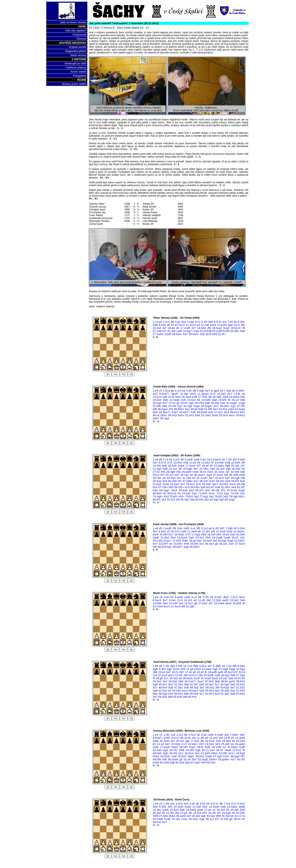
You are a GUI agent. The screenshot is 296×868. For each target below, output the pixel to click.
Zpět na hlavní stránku (73, 22)
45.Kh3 (240, 684)
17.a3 (208, 810)
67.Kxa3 (232, 490)
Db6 (165, 400)
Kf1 (223, 490)
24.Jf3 (212, 813)
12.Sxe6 (214, 807)
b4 (170, 691)
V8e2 (214, 753)
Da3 (233, 534)
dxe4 (193, 394)
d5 (178, 328)
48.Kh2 (234, 412)
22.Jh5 (171, 331)
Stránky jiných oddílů (74, 84)
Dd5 (223, 403)
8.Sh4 (241, 528)
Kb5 (171, 487)
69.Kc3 (172, 493)
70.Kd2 (186, 493)
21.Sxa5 (174, 400)
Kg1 (195, 493)
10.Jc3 (188, 600)
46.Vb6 (172, 481)
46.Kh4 (163, 688)
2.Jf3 (166, 666)
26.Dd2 (240, 813)
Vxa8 (167, 819)
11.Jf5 (200, 738)
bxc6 (156, 534)
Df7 (243, 756)
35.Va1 (185, 475)
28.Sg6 (171, 472)
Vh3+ (212, 493)
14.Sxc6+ (239, 531)
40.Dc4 (189, 753)
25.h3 (235, 538)
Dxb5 (215, 415)
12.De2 (221, 394)
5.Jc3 (204, 528)
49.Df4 (157, 759)
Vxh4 (174, 490)
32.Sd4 (157, 750)
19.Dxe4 (234, 397)
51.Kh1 (190, 415)
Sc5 (186, 804)
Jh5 (177, 813)
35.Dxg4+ (207, 406)
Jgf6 (155, 669)
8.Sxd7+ (158, 738)
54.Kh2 (240, 415)
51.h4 (187, 759)
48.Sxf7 (204, 481)
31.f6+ (222, 334)
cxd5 (187, 597)
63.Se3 (240, 694)
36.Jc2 (210, 819)
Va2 (196, 496)
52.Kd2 (175, 484)
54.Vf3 (241, 759)
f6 (244, 328)
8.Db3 (241, 666)
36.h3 (220, 750)
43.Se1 (209, 684)
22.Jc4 (173, 469)
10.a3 (174, 325)
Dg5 (165, 750)
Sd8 (165, 469)
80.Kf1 (157, 500)
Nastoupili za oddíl (75, 63)
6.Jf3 (216, 528)
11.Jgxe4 (203, 394)
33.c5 (156, 475)
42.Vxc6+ (202, 478)
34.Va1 (176, 819)
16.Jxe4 (186, 397)
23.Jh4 (197, 813)
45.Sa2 (157, 481)
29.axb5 (187, 472)
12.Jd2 (205, 325)
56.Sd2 (225, 691)
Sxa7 (200, 681)
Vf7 (199, 466)
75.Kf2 (173, 496)
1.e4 (155, 391)
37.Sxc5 (240, 544)
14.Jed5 (240, 738)
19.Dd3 (226, 741)
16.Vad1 (179, 534)
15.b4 (161, 672)
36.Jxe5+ (200, 475)
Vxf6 (227, 463)
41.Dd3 (205, 753)
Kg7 (180, 406)
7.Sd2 (228, 391)
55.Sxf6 (164, 763)
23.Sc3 (200, 538)
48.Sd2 (194, 688)
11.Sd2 (197, 807)
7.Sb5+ (234, 735)
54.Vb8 (206, 484)
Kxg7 (227, 328)
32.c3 (238, 816)
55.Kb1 (224, 484)
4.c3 (190, 666)
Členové (81, 39)
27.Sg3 (240, 675)
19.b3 (226, 534)
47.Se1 (178, 688)
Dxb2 (192, 747)
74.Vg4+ (158, 496)
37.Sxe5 (218, 475)
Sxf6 (208, 747)
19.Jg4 (235, 810)
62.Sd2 (225, 694)
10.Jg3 (184, 394)
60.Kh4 (194, 694)
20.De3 (240, 741)
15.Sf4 (157, 466)
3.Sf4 (179, 666)
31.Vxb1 (219, 472)
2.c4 (165, 459)
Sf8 (155, 409)
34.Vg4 (188, 406)
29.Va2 (174, 678)
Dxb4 (175, 747)
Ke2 (192, 490)
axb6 (200, 810)
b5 (199, 400)
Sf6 (226, 475)
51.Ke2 (157, 484)
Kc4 (198, 484)
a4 (164, 478)
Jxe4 (178, 397)
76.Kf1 (189, 496)
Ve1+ (232, 415)
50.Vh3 (172, 415)
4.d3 (189, 391)
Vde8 (165, 810)
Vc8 (221, 738)
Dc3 (227, 412)
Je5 (227, 735)
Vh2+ (182, 496)
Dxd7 (167, 738)
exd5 (225, 600)
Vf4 (178, 500)
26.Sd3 (236, 469)
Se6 (202, 334)
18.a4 (205, 466)
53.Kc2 (191, 484)
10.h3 (176, 669)
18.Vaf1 (217, 397)
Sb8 (217, 681)
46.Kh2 (200, 756)
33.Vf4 (172, 406)
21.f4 (242, 672)
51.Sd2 (240, 688)
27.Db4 (164, 816)
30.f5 (209, 334)
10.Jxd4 (178, 807)
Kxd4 (166, 484)
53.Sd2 (177, 691)
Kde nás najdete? (76, 31)
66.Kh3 (192, 697)
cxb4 (231, 409)
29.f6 (200, 747)
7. (234, 597)
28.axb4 (181, 816)
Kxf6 (242, 475)
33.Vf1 (173, 750)
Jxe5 (209, 475)
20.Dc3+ (236, 328)
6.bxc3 (217, 459)
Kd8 (201, 409)
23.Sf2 (179, 675)
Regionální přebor (76, 51)
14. (157, 397)
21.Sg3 (157, 469)
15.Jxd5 (164, 741)
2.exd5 (167, 528)
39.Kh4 (240, 681)
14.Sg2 (240, 669)
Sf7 (180, 481)
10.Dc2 (178, 463)
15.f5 (171, 397)
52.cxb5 (206, 415)
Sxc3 (182, 325)
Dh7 (194, 759)
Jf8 (209, 328)
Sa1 (233, 691)
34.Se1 (157, 681)
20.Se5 (240, 534)
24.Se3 (209, 744)
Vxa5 (197, 678)
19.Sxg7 (217, 328)
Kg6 (186, 547)
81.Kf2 (171, 500)
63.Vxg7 (164, 490)
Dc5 (242, 412)
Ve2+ (215, 484)
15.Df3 (164, 534)
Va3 (211, 496)
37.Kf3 (224, 819)
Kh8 (186, 463)
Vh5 (163, 472)
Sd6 (233, 675)
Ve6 (242, 397)
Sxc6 (229, 531)
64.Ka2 (183, 490)
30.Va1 (211, 816)
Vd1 (242, 538)
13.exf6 (219, 463)
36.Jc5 (223, 544)
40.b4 (194, 409)
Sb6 (181, 681)
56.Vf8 (241, 484)
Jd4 (170, 807)
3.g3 (178, 322)
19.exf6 (212, 672)
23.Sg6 (187, 469)
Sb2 (217, 691)
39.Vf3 (173, 753)
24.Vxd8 (217, 538)
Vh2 (208, 490)
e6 (184, 391)
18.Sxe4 (219, 603)
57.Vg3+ (196, 763)
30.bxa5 (188, 678)
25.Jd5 (225, 744)
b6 (233, 741)
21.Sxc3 (175, 606)
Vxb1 (210, 472)
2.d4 (166, 597)
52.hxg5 (203, 759)
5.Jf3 (204, 322)
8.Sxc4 (157, 600)
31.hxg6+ (232, 403)
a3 (194, 478)
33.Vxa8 (158, 819)
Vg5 (228, 469)
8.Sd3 (241, 459)
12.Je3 (213, 738)
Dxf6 (242, 747)
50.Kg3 (225, 688)
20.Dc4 (157, 400)
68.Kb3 (157, 493)
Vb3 (226, 496)
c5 (160, 391)
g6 (178, 403)
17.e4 (188, 672)
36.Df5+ (225, 406)
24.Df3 (222, 400)
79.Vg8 (233, 496)
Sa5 (201, 684)
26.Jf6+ (235, 331)
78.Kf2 (219, 496)
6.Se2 (218, 597)
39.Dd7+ (178, 547)
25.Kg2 (226, 813)
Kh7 (165, 403)
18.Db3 (202, 328)
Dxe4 (181, 466)
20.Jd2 (235, 466)
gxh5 (232, 681)
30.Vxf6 (217, 747)
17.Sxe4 (190, 466)
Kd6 (209, 331)
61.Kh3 (209, 694)
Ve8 (210, 322)
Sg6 (215, 669)
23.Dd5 (206, 400)
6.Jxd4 (219, 735)
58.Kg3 (163, 694)
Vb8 (155, 325)
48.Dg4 (235, 756)
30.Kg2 (222, 541)
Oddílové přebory (76, 67)
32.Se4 (235, 472)
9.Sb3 (163, 807)
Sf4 (155, 547)
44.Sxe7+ (165, 412)
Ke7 (185, 334)
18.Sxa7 (210, 741)
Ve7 (183, 484)
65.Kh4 (178, 697)
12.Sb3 (217, 600)
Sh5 (183, 669)
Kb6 (198, 415)
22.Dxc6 (182, 538)
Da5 (191, 538)
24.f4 (203, 331)
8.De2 (241, 804)
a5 (243, 394)
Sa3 (202, 691)
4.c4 (193, 528)
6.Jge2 (215, 391)
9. (162, 463)
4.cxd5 (189, 459)
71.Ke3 (203, 493)
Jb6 (209, 600)
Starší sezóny (78, 55)
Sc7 (166, 678)
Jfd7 (181, 672)
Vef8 (156, 816)
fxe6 (223, 807)
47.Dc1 (219, 412)
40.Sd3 (171, 478)
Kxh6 (156, 763)
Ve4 (234, 487)
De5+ (181, 415)
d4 (233, 813)
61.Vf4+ (226, 487)
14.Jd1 (157, 810)
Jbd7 (226, 597)
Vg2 (222, 500)
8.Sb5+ (240, 391)
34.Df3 (194, 544)
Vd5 (213, 469)
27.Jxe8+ (158, 334)
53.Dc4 (223, 415)
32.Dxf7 (163, 544)
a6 (199, 531)
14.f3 (237, 325)
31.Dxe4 (232, 747)
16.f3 (175, 672)
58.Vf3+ (211, 763)
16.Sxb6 (191, 810)
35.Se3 (209, 544)
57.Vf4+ (163, 487)
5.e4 (203, 459)
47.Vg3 (217, 756)
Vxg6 (242, 403)
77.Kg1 (204, 496)
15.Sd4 (173, 603)
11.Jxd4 (192, 531)
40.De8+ (195, 547)
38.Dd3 (157, 753)
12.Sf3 (206, 531)
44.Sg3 (225, 684)
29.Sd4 (207, 541)
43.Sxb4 (240, 409)
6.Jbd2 (217, 666)
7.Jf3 (228, 459)
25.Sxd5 (217, 331)
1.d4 (155, 459)
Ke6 (197, 331)
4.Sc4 (192, 735)
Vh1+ (232, 753)
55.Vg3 (164, 418)
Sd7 (155, 394)
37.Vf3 (241, 406)
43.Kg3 (240, 753)
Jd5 (201, 675)
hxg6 (232, 669)
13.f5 (227, 738)
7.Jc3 (227, 804)
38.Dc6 (162, 547)
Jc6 (224, 322)
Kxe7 (175, 412)
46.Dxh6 (202, 412)
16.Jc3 (180, 741)
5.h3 (203, 804)
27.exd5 (165, 747)
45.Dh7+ (184, 412)
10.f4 (187, 738)
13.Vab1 (232, 807)
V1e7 (226, 756)
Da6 (214, 400)
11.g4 (190, 669)
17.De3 (203, 603)
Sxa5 (215, 678)
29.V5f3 (199, 403)
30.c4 (203, 472)
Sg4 (230, 325)
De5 (155, 412)
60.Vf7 (210, 487)
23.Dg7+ (188, 331)
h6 (235, 322)
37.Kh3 (209, 681)
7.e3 (229, 666)
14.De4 (236, 463)
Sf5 (243, 325)
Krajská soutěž (78, 47)
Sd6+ (185, 541)
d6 (168, 325)
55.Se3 (209, 691)
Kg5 (187, 763)
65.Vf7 (199, 490)
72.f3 (220, 493)
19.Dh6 (237, 603)
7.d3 (230, 322)
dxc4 (242, 597)
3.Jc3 (178, 391)
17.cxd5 (185, 328)
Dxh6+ (213, 759)
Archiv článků (78, 72)
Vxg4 (197, 406)
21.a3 (160, 744)
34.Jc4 (169, 475)
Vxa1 (184, 819)
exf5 (195, 397)
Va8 (231, 678)
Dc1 (181, 753)
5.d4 (204, 735)
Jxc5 (231, 544)
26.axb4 (240, 744)
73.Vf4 (235, 493)
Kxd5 (226, 331)
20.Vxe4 (158, 606)
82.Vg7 (185, 500)
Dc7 (230, 394)
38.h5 (224, 681)
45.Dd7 (182, 756)
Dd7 (205, 807)
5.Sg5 (201, 391)
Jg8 (187, 741)
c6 (223, 459)
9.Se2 (162, 531)
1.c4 (155, 322)
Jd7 (164, 328)
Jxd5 (179, 331)
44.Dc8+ (165, 756)
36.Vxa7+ (190, 681)
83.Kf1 (199, 500)
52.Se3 (163, 691)
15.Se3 (174, 810)
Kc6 (211, 412)
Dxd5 (209, 756)
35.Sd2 (173, 681)
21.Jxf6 (157, 331)
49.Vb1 (220, 481)
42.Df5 (223, 753)
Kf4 (204, 763)
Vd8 (242, 400)
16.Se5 (172, 466)
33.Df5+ (178, 544)
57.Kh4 (240, 691)
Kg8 (228, 466)
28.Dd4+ (177, 334)
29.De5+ (194, 334)
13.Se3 (234, 600)
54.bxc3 (194, 691)
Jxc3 (209, 459)
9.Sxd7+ (164, 394)
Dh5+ (164, 415)
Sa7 (171, 684)
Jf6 (172, 322)
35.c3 (205, 750)
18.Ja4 (211, 534)
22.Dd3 (176, 744)
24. (193, 675)
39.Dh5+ (179, 409)
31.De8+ (240, 541)
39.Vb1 (157, 478)
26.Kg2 (225, 675)
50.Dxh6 (173, 759)
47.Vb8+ (188, 481)
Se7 (208, 391)
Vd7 (195, 469)
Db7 (201, 744)
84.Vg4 (214, 500)
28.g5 (159, 678)
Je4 (215, 541)
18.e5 (200, 672)
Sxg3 (230, 541)
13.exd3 (222, 325)
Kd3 (155, 490)
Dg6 (198, 750)
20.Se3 (228, 672)
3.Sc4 (179, 804)
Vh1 (242, 493)
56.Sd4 (180, 763)
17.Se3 (195, 741)
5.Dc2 (203, 666)
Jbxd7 (175, 394)
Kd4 (218, 487)
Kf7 (164, 331)
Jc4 (155, 675)
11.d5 (202, 600)
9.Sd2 (162, 325)
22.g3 (184, 813)
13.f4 (237, 394)
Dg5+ (191, 756)
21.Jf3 (170, 813)
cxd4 (183, 531)
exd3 (213, 325)
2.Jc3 (166, 322)
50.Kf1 (235, 481)
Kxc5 (233, 484)
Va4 (193, 500)
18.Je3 (221, 810)
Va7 (179, 478)
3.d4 (180, 528)
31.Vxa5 (206, 678)
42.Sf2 (194, 684)
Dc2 (202, 544)
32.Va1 (223, 678)
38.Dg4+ (163, 409)
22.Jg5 (190, 606)
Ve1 (197, 753)
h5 (164, 493)
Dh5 (215, 334)
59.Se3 (178, 694)
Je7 (194, 328)
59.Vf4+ (195, 487)
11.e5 (193, 463)
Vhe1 (156, 756)
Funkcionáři (79, 35)
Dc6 (183, 400)
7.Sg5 (229, 528)
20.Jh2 (157, 813)
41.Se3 (179, 684)
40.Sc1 (163, 684)
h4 (179, 493)
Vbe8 (228, 750)
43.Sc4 (220, 478)
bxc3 (185, 691)
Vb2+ (242, 496)
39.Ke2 (157, 822)
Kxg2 (242, 490)
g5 (217, 544)
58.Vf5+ (179, 487)
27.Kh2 (177, 541)
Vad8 (156, 538)
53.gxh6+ (224, 759)
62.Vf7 (241, 487)
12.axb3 (207, 669)
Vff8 (218, 816)
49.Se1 (210, 688)
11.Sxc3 (191, 325)
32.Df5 (157, 406)
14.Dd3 (157, 603)
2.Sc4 (166, 391)
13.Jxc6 (221, 531)
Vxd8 (227, 538)
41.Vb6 (187, 478)
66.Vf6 (216, 490)
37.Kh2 (237, 750)
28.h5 (184, 403)
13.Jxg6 (223, 669)
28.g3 (193, 541)
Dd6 (207, 403)
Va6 (165, 397)
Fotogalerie (80, 76)
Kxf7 (212, 481)
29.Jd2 (196, 816)
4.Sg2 (191, 322)
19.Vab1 (219, 466)
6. (217, 322)
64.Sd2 (163, 697)
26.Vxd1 (158, 541)
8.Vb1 (241, 322)
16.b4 (171, 328)
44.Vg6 (235, 478)
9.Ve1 (172, 600)
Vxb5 (195, 472)
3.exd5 (179, 597)
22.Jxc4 (163, 675)
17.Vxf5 (203, 397)
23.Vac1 (193, 744)
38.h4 (237, 819)
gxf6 (220, 672)
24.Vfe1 (204, 469)
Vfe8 (182, 750)
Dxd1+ (168, 541)
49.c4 (156, 415)
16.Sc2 (189, 603)
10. (175, 531)
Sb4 (184, 322)
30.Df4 (215, 403)
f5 (212, 463)
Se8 (165, 481)
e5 (160, 322)
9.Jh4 (162, 669)
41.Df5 (208, 409)
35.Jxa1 (194, 819)
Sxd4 (188, 807)
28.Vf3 (183, 747)
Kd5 (242, 481)
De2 (200, 541)
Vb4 (164, 500)
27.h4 (172, 403)
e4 (198, 325)
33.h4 (237, 678)
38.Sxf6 (234, 475)
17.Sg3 (196, 534)
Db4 (219, 534)
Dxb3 (198, 669)
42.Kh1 (223, 409)
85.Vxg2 (230, 500)
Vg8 (191, 403)
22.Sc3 (192, 400)
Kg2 (227, 493)
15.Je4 (157, 328)
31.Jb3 (225, 816)
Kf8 (243, 478)
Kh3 (166, 496)
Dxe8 (168, 334)
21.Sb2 (165, 538)
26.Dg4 (157, 403)
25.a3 (235, 400)
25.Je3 (220, 469)
